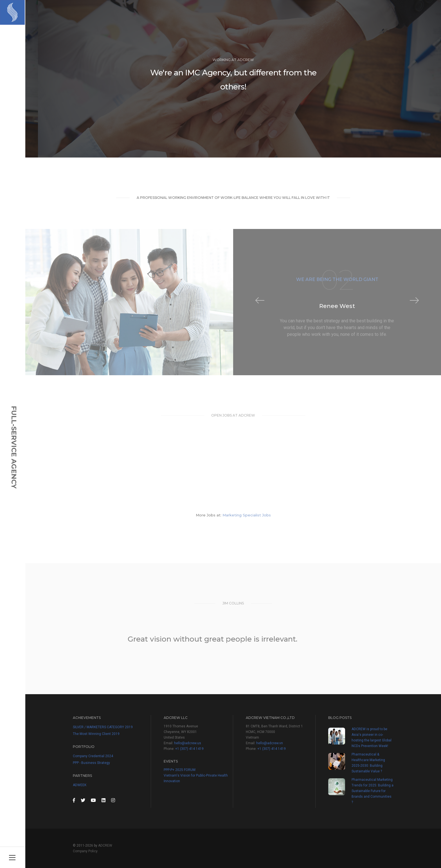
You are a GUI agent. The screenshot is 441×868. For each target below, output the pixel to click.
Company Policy (85, 851)
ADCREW (105, 845)
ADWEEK (80, 785)
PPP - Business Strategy (91, 763)
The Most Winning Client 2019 (96, 734)
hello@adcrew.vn (270, 743)
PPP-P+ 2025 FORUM (180, 770)
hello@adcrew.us (188, 743)
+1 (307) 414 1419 (189, 749)
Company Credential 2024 (93, 756)
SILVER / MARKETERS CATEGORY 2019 (103, 727)
